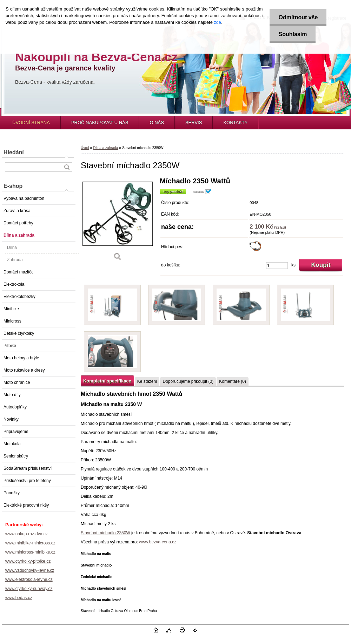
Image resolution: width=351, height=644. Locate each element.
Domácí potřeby (18, 223)
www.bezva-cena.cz (158, 542)
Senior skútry (16, 456)
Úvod (85, 148)
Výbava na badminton (24, 198)
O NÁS (157, 123)
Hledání (14, 152)
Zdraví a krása (17, 211)
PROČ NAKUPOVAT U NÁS (100, 123)
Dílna (12, 248)
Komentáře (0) (233, 381)
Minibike (11, 309)
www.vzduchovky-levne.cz (30, 570)
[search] (67, 167)
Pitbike (10, 346)
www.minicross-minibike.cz (30, 552)
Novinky (11, 419)
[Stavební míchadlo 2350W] (118, 221)
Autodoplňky (15, 407)
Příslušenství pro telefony (27, 481)
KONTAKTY (235, 123)
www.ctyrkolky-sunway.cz (29, 589)
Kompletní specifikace (107, 381)
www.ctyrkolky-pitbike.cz (28, 561)
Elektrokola (14, 284)
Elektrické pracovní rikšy (26, 505)
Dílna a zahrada (19, 235)
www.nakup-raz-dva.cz (27, 534)
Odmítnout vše (298, 17)
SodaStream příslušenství (28, 468)
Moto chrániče (17, 382)
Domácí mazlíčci (19, 272)
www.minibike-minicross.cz (30, 543)
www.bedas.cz (19, 598)
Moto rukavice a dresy (24, 370)
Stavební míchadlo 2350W (105, 533)
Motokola (12, 444)
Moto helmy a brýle (21, 358)
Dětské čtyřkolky (19, 333)
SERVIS (194, 123)
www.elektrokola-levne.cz (29, 579)
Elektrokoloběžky (19, 297)
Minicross (12, 321)
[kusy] (277, 266)
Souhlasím (293, 34)
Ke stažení (147, 381)
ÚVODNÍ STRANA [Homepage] (31, 123)
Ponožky (12, 493)
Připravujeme (16, 432)
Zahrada (15, 260)
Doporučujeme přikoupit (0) (188, 381)
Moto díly (12, 395)
